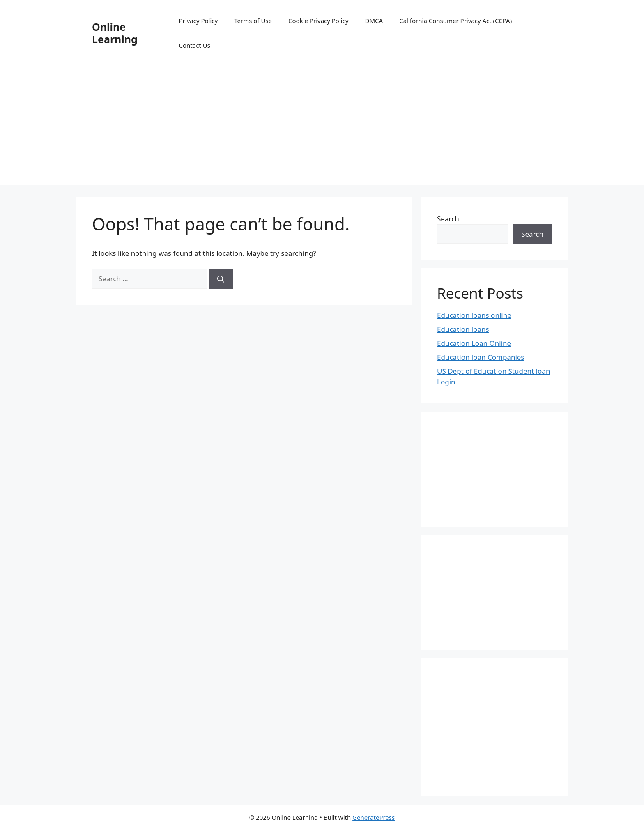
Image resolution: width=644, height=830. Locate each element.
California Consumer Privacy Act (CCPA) (455, 21)
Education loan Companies (481, 357)
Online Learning (115, 33)
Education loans (463, 329)
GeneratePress (374, 817)
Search (448, 219)
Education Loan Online (474, 343)
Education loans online (474, 315)
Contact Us (195, 45)
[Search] (221, 279)
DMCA (374, 21)
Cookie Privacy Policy (319, 21)
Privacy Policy (199, 21)
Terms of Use (253, 21)
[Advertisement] (322, 127)
